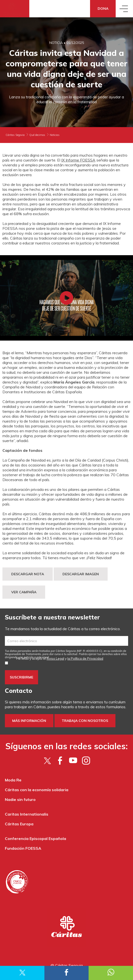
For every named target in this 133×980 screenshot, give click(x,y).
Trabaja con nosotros (85, 721)
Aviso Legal (55, 658)
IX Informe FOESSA (78, 160)
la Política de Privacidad (85, 658)
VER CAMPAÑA (24, 592)
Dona (103, 9)
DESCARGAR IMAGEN (81, 574)
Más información (29, 721)
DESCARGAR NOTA (28, 574)
